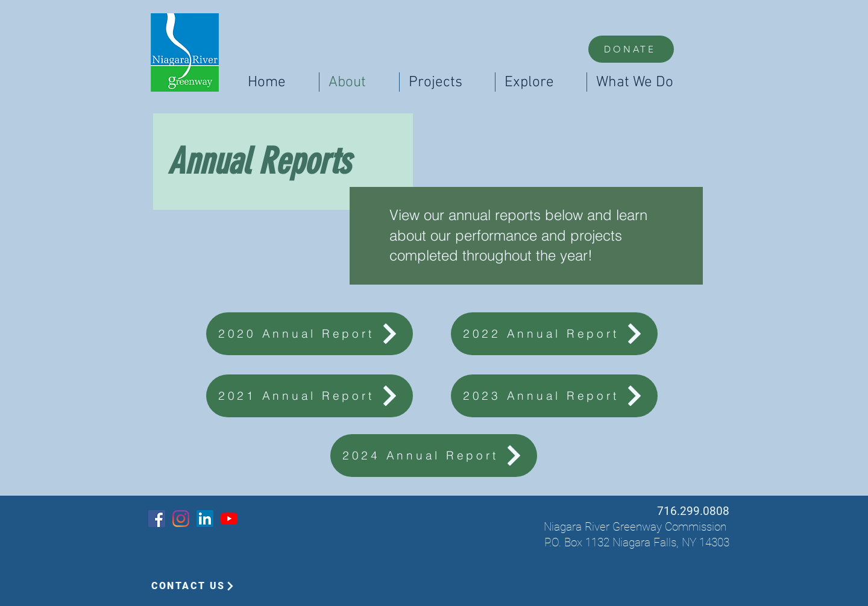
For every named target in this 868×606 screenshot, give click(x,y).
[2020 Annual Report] (310, 334)
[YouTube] (229, 519)
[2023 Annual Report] (554, 396)
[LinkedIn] (205, 519)
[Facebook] (157, 519)
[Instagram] (181, 519)
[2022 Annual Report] (554, 334)
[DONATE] (631, 49)
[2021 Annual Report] (310, 396)
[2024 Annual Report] (434, 456)
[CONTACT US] (193, 586)
